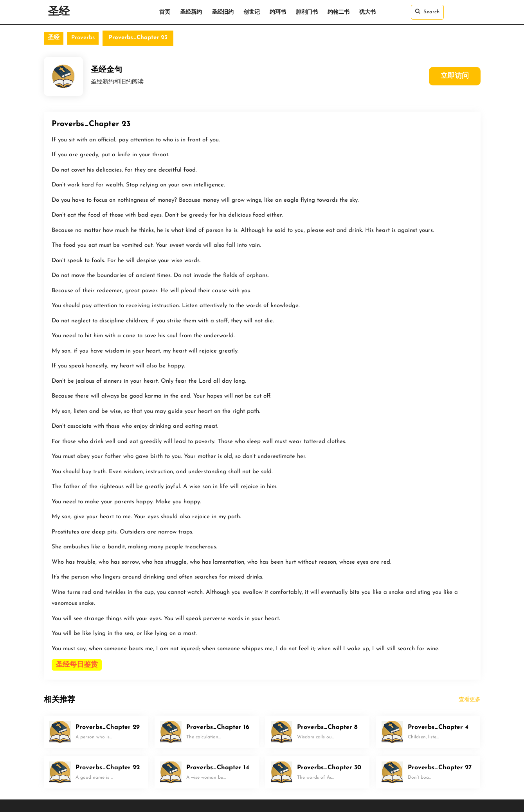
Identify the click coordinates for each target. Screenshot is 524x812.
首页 (165, 12)
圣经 (59, 12)
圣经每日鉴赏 (77, 665)
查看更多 (470, 700)
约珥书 (278, 12)
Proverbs (83, 38)
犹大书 (367, 12)
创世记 (252, 12)
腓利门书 (307, 12)
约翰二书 (339, 12)
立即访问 (455, 76)
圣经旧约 (223, 12)
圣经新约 (191, 12)
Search (427, 12)
